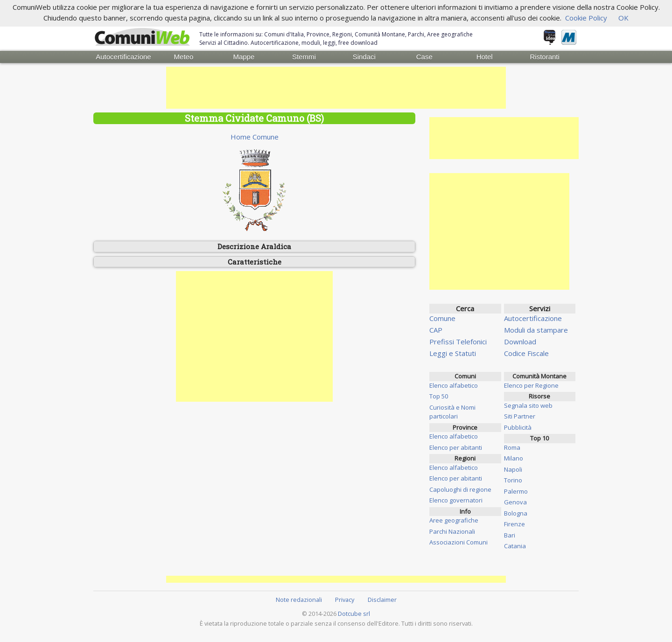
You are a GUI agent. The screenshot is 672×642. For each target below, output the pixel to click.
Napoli (513, 469)
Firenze (514, 524)
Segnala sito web (528, 405)
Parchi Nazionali (452, 531)
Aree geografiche (454, 520)
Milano (514, 458)
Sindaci (364, 57)
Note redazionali (299, 600)
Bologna (516, 513)
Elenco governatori (456, 500)
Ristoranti (544, 57)
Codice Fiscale (526, 353)
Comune (442, 318)
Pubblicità (518, 427)
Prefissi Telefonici (458, 342)
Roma (512, 447)
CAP (436, 330)
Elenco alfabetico (454, 385)
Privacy (345, 600)
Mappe (244, 57)
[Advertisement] (336, 88)
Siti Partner (520, 416)
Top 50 (439, 396)
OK (623, 18)
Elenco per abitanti (456, 447)
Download (520, 342)
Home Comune (255, 137)
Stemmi (304, 57)
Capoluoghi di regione (460, 489)
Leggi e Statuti (453, 353)
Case (424, 57)
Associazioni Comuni (458, 542)
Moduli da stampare (536, 330)
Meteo (184, 57)
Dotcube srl (354, 614)
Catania (515, 546)
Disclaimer (382, 600)
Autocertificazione (123, 57)
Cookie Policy (586, 18)
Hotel (485, 57)
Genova (515, 502)
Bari (510, 535)
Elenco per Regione (531, 385)
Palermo (516, 491)
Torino (513, 480)
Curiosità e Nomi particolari (452, 412)
